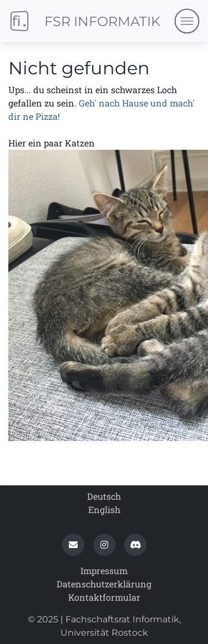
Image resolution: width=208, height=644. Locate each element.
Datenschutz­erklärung (104, 584)
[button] (73, 545)
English (104, 509)
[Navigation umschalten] (187, 21)
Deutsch (104, 496)
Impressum (104, 571)
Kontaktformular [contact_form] (104, 597)
